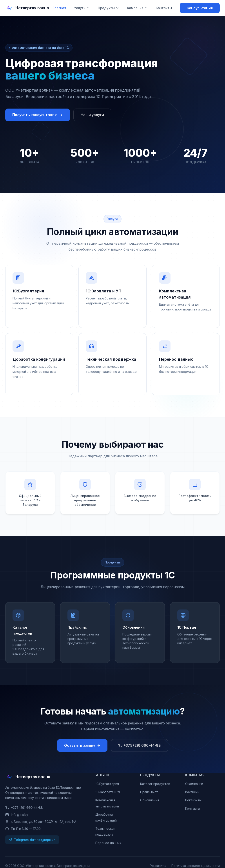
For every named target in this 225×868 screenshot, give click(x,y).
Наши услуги (92, 115)
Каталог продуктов (155, 784)
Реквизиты (193, 800)
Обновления (150, 800)
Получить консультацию (38, 115)
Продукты (108, 8)
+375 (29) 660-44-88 (24, 808)
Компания (137, 8)
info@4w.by (17, 815)
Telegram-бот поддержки (32, 840)
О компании (194, 784)
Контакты (164, 8)
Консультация (200, 8)
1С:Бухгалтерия (107, 784)
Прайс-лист (149, 792)
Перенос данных (108, 843)
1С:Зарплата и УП (108, 792)
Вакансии (192, 792)
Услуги (82, 8)
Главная (59, 8)
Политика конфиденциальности (196, 866)
